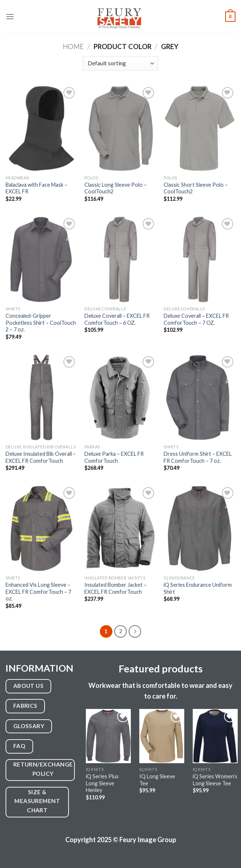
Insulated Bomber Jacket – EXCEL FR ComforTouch (116, 588)
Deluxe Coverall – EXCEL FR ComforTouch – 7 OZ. (196, 319)
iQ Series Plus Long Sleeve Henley (102, 783)
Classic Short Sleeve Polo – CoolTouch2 (196, 188)
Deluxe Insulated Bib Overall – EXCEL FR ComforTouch (41, 457)
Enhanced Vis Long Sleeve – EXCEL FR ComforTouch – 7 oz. (38, 592)
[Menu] (10, 16)
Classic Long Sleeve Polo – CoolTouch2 (116, 188)
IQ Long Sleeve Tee (157, 780)
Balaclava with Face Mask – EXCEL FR (36, 188)
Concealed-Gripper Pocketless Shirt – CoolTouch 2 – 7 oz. (41, 323)
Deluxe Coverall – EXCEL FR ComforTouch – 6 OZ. (117, 319)
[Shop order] (120, 63)
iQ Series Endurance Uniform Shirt (198, 588)
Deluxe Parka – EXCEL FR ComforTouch (114, 457)
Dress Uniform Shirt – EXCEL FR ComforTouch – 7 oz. (198, 457)
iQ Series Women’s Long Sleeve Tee (215, 780)
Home (73, 46)
